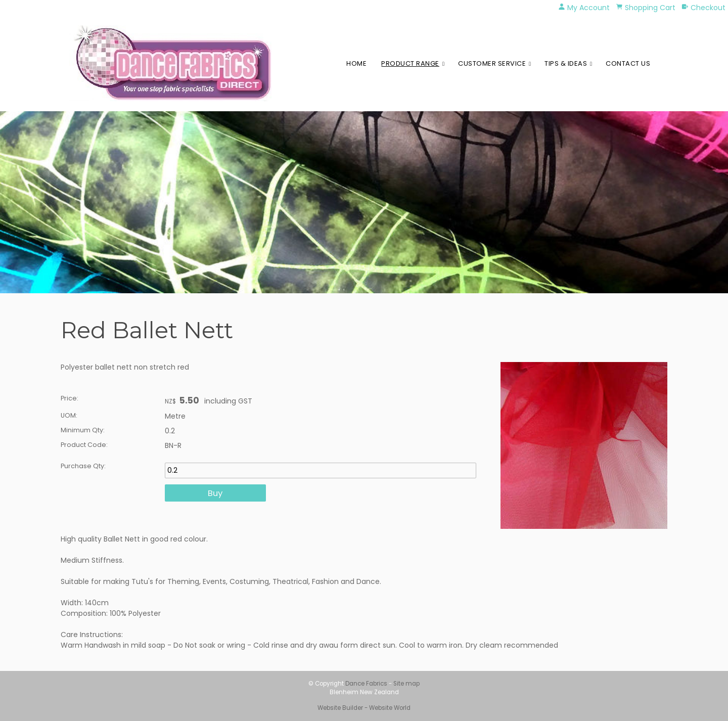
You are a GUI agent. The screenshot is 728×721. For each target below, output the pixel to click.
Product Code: (84, 445)
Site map (406, 684)
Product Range (410, 63)
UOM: (69, 415)
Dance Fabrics (366, 684)
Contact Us (628, 63)
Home (356, 63)
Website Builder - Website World (364, 708)
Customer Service (492, 63)
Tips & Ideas (566, 63)
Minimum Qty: (83, 430)
